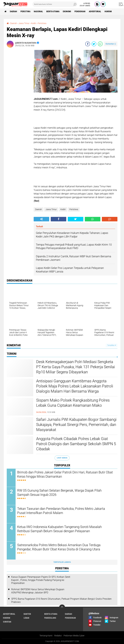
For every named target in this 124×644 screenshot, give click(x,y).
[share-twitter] (94, 44)
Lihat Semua (62, 458)
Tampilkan (112, 345)
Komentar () (111, 44)
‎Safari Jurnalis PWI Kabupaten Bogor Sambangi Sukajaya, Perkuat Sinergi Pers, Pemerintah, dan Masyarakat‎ (76, 425)
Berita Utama (53, 11)
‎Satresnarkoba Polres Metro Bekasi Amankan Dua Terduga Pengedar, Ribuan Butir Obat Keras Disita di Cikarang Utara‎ (59, 547)
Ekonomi (67, 11)
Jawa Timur (51, 209)
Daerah (13, 11)
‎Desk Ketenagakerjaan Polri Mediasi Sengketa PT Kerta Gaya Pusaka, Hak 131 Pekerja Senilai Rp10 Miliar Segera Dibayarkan (76, 367)
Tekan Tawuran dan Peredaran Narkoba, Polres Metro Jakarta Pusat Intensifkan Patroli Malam (61, 511)
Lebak (26, 618)
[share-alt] (41, 219)
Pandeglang (50, 618)
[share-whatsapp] (100, 44)
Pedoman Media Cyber (74, 636)
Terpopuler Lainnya (62, 562)
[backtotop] (62, 607)
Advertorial (95, 11)
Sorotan (7, 622)
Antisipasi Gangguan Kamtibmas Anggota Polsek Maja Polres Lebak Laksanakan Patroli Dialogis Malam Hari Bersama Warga (75, 386)
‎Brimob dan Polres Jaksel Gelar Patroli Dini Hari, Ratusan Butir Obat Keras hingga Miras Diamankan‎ (65, 474)
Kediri (63, 209)
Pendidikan (80, 11)
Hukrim (108, 11)
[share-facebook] (88, 44)
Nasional (38, 11)
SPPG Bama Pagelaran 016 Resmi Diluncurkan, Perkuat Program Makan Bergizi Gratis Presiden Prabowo (61, 600)
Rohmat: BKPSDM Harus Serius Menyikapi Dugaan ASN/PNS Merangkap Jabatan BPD (38, 591)
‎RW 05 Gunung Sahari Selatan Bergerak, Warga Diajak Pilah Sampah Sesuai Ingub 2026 (59, 493)
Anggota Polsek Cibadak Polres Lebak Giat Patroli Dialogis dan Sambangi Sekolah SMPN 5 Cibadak (76, 444)
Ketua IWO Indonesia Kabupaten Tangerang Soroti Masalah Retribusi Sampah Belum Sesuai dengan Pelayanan (59, 529)
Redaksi (58, 636)
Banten (27, 614)
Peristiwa (25, 11)
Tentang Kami (46, 636)
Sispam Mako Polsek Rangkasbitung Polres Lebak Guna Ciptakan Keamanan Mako (73, 403)
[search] (55, 4)
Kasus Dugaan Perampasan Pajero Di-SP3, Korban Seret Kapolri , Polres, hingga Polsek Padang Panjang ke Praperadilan (41, 580)
